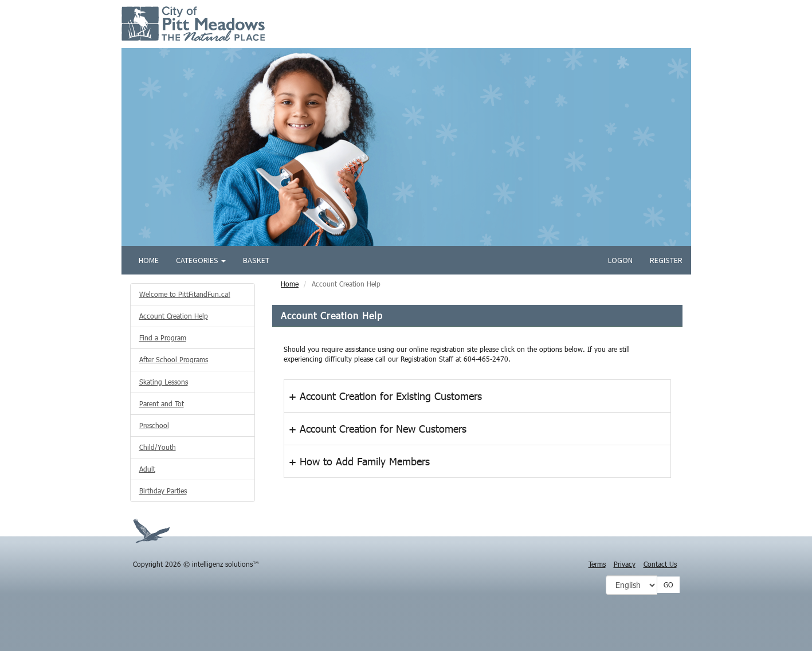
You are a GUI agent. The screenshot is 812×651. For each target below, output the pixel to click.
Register (666, 260)
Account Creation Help (174, 316)
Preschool (154, 425)
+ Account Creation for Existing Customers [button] (385, 396)
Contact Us (660, 564)
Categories (201, 260)
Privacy (625, 564)
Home (149, 260)
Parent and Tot (162, 403)
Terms (597, 564)
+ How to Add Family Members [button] (359, 461)
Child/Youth (158, 447)
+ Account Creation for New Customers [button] (378, 429)
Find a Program (163, 338)
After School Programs (174, 359)
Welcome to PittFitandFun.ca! (185, 294)
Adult (147, 469)
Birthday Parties (163, 491)
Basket (256, 260)
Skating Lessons (164, 382)
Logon (620, 260)
